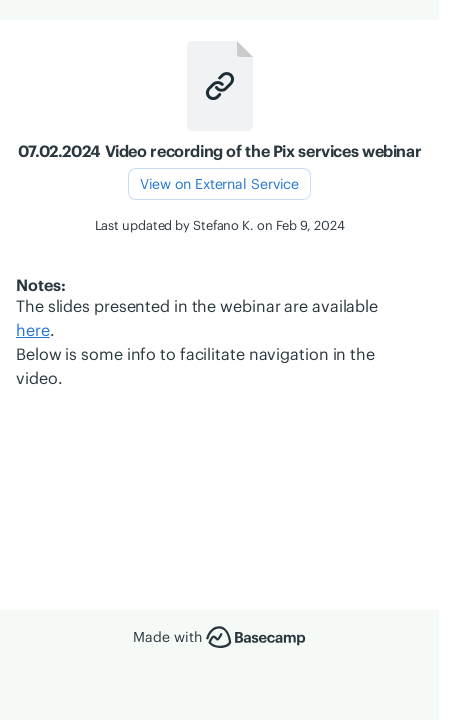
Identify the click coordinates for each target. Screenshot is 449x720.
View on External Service (220, 184)
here (33, 330)
